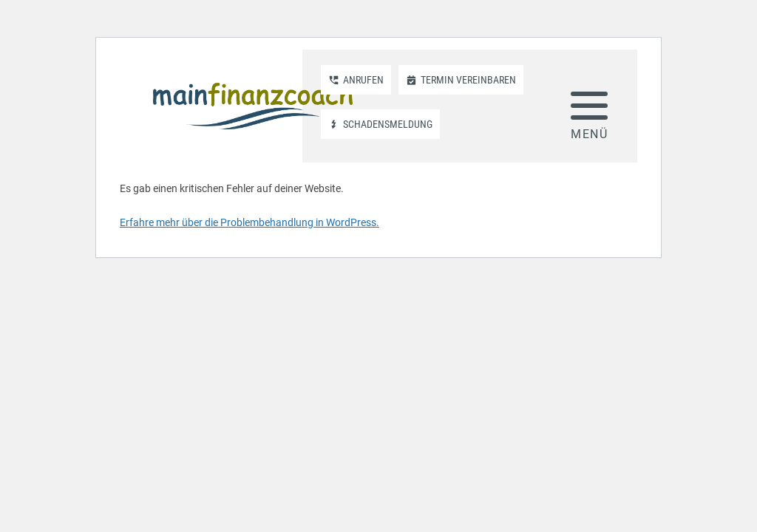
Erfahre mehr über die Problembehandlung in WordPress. (249, 222)
